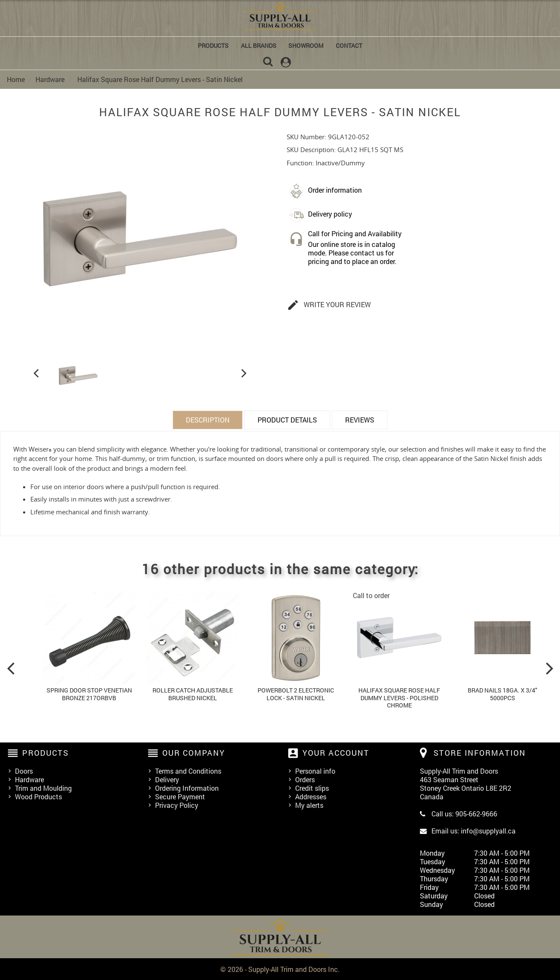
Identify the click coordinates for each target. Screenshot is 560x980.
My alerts (309, 805)
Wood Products (38, 796)
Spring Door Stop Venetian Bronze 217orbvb (89, 693)
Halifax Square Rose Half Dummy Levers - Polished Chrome (399, 697)
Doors (24, 770)
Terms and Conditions (188, 770)
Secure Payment (180, 796)
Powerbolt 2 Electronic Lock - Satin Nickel (296, 693)
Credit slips (312, 788)
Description (208, 419)
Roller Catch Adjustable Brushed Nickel (193, 693)
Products (213, 45)
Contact (349, 45)
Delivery (167, 779)
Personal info (315, 770)
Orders (305, 779)
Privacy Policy (177, 805)
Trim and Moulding (43, 788)
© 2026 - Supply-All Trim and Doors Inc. (280, 969)
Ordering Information (187, 788)
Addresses (311, 796)
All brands (259, 45)
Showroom (306, 45)
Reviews (360, 419)
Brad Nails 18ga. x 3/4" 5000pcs (503, 693)
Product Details (287, 419)
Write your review (329, 305)
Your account (336, 752)
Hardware (29, 779)
